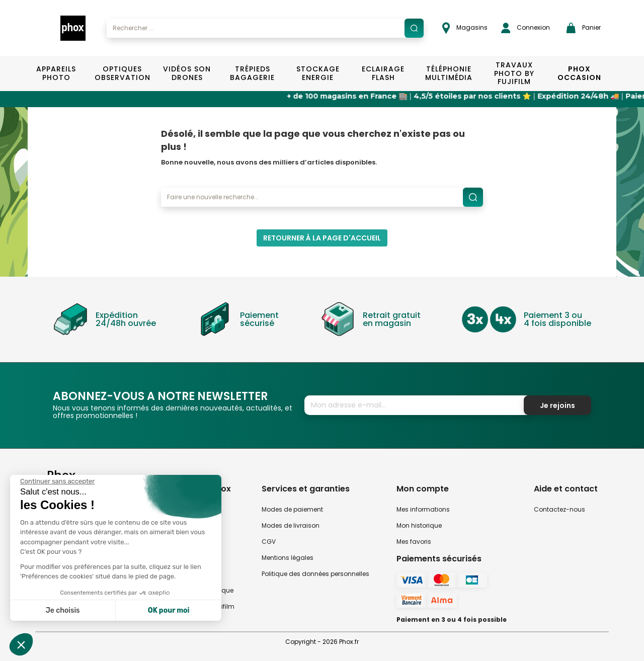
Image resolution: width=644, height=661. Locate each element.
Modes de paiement (292, 509)
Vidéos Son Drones (187, 73)
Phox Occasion (579, 73)
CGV (269, 542)
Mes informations (423, 509)
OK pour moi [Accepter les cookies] (169, 610)
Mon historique (419, 525)
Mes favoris (414, 542)
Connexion (526, 28)
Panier (584, 28)
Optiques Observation (122, 73)
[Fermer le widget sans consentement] (57, 481)
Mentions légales (288, 558)
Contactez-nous (559, 509)
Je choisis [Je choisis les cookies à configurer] (63, 610)
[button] (21, 644)
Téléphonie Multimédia (449, 73)
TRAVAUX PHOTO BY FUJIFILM (514, 73)
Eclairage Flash (383, 73)
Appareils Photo (56, 73)
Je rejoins (557, 405)
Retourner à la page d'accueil (322, 238)
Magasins (465, 28)
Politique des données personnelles (315, 574)
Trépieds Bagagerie (252, 73)
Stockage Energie (318, 73)
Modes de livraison (291, 525)
